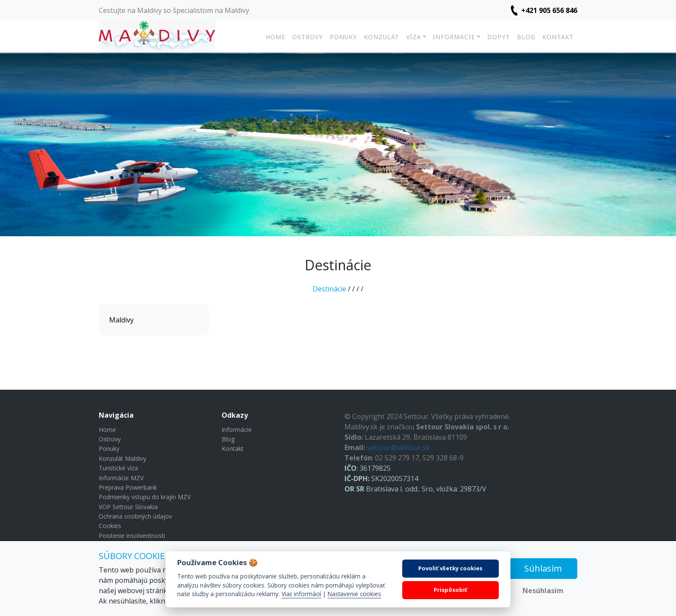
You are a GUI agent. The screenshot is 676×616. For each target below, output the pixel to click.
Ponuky (343, 37)
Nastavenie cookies (354, 594)
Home (275, 37)
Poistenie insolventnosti (132, 536)
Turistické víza (118, 468)
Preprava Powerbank (128, 487)
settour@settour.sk (398, 447)
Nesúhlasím (543, 591)
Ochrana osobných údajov (135, 516)
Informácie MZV (121, 478)
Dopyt (499, 37)
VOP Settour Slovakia (128, 507)
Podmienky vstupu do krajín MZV (145, 497)
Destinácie (329, 289)
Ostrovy (308, 37)
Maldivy (121, 320)
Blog (526, 37)
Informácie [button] (454, 37)
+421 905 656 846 (549, 10)
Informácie (237, 430)
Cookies (110, 526)
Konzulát (382, 37)
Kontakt (558, 37)
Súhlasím (543, 568)
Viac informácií (301, 594)
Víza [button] (414, 37)
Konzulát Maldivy (122, 458)
